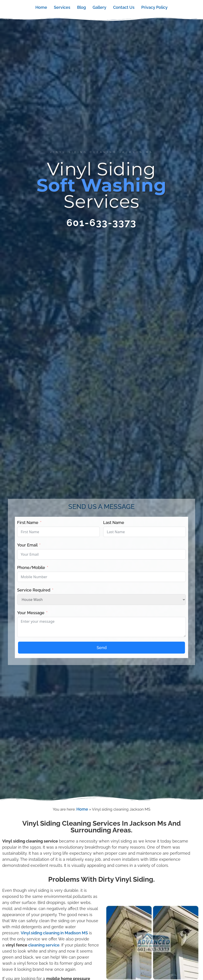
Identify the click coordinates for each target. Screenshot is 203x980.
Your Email (28, 545)
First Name (28, 523)
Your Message (31, 613)
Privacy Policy (154, 7)
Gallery (99, 7)
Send (102, 648)
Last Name (114, 523)
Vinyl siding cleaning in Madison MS (54, 933)
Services (62, 7)
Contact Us (124, 7)
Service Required (34, 590)
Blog (81, 7)
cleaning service (44, 945)
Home (41, 7)
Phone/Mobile (31, 568)
